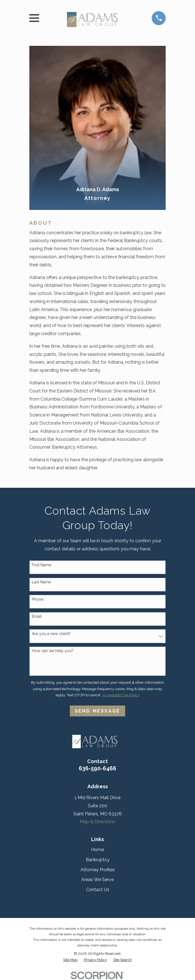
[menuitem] (70, 960)
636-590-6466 (97, 769)
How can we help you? (53, 651)
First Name (41, 565)
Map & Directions (97, 822)
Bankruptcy (98, 860)
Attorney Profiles (98, 870)
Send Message (97, 711)
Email (37, 616)
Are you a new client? (51, 634)
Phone (38, 599)
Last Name (41, 582)
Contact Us (98, 890)
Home (97, 850)
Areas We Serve (97, 880)
